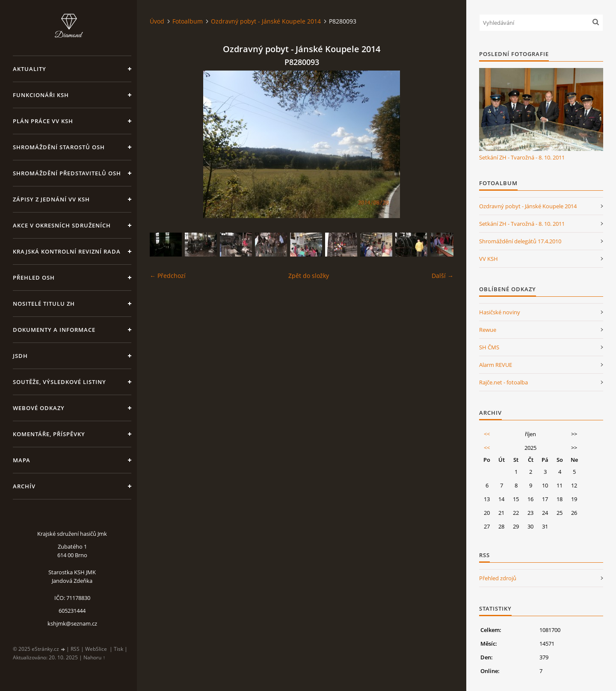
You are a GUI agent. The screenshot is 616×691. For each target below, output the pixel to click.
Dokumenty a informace (54, 330)
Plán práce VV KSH (43, 121)
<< (487, 434)
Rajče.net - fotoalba (503, 382)
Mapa (22, 460)
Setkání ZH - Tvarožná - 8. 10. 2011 (522, 157)
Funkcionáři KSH (41, 95)
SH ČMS (489, 347)
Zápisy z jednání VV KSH (51, 199)
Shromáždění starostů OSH (59, 147)
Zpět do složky (309, 276)
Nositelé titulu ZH (44, 304)
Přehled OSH (34, 278)
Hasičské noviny (500, 312)
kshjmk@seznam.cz (72, 623)
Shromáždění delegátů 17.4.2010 (520, 241)
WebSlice (96, 649)
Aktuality (30, 69)
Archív (24, 486)
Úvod (157, 21)
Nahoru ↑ (94, 657)
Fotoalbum (188, 21)
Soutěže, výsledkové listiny (59, 382)
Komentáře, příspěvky (49, 434)
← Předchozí (168, 276)
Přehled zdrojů (498, 578)
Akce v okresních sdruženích (62, 225)
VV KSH (489, 259)
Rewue (488, 330)
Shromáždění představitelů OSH (67, 173)
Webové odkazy (39, 408)
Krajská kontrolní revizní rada (67, 251)
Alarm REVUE (496, 365)
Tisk (118, 649)
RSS (75, 649)
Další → (443, 276)
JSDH (20, 356)
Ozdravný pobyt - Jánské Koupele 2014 (266, 21)
